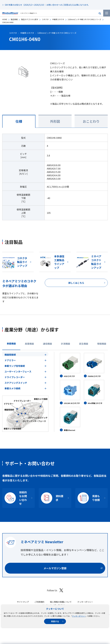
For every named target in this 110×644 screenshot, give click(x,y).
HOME (5, 19)
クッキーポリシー (79, 616)
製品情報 (14, 19)
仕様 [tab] (19, 121)
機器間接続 (10, 355)
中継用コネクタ (58, 19)
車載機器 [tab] (11, 344)
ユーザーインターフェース (18, 371)
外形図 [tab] (55, 121)
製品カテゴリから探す (30, 19)
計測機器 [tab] (66, 344)
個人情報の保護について (61, 602)
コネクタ (45, 19)
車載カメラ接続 (12, 388)
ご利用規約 (39, 602)
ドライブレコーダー (15, 377)
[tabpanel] (55, 392)
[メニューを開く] (107, 13)
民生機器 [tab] (84, 344)
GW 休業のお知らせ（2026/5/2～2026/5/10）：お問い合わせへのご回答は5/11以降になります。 (47, 5)
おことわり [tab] (91, 121)
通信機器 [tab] (47, 344)
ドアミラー (10, 360)
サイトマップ (23, 602)
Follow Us (55, 590)
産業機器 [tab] (29, 344)
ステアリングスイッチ (16, 383)
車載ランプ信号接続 (15, 366)
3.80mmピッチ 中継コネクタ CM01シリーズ (85, 19)
